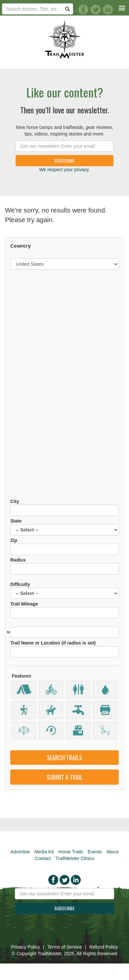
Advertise (20, 852)
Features (21, 676)
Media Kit (44, 852)
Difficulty (64, 590)
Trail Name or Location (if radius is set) (64, 649)
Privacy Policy (26, 947)
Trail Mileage (64, 610)
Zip (64, 546)
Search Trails (64, 758)
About (113, 852)
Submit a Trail (65, 777)
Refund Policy (104, 947)
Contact (43, 858)
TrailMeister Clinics (75, 858)
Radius (64, 566)
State (64, 527)
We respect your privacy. (65, 170)
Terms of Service (64, 947)
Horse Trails (71, 852)
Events (95, 852)
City (64, 507)
